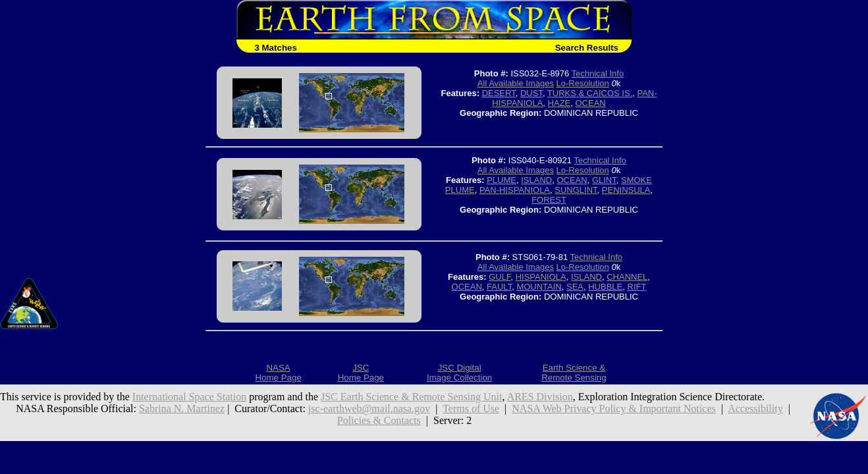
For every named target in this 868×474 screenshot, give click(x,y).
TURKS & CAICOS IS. (590, 93)
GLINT (604, 180)
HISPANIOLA (541, 277)
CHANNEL (627, 277)
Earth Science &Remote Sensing (574, 373)
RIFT (637, 287)
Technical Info (598, 73)
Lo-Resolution (583, 83)
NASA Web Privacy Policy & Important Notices (614, 408)
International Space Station (189, 397)
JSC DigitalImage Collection (459, 373)
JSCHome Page (361, 373)
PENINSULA (626, 190)
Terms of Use (471, 408)
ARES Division (540, 397)
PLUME (502, 180)
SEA (575, 287)
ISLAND (536, 180)
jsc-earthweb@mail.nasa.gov (369, 408)
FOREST (549, 200)
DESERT (499, 93)
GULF (500, 277)
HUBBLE (605, 287)
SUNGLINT (576, 190)
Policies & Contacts (379, 420)
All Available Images (516, 83)
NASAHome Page (278, 373)
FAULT (499, 287)
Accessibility (755, 408)
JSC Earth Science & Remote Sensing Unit (412, 397)
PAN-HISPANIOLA (515, 190)
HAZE (559, 103)
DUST (531, 93)
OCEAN (590, 103)
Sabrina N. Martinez (182, 408)
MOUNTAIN (539, 287)
